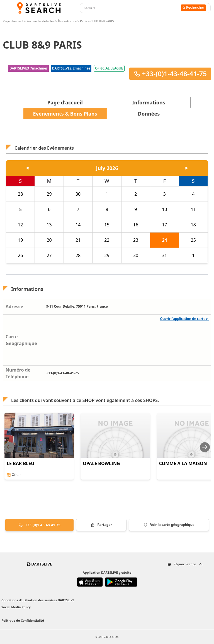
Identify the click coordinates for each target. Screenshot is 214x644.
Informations (149, 102)
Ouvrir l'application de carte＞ (184, 319)
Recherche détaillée (41, 21)
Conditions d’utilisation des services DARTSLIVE (38, 600)
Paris (83, 21)
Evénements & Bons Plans (65, 114)
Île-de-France (67, 21)
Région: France (185, 564)
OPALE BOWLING (101, 463)
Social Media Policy (16, 607)
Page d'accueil (13, 21)
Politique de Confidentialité (23, 620)
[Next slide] (205, 447)
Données (149, 114)
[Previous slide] (9, 447)
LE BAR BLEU (20, 463)
